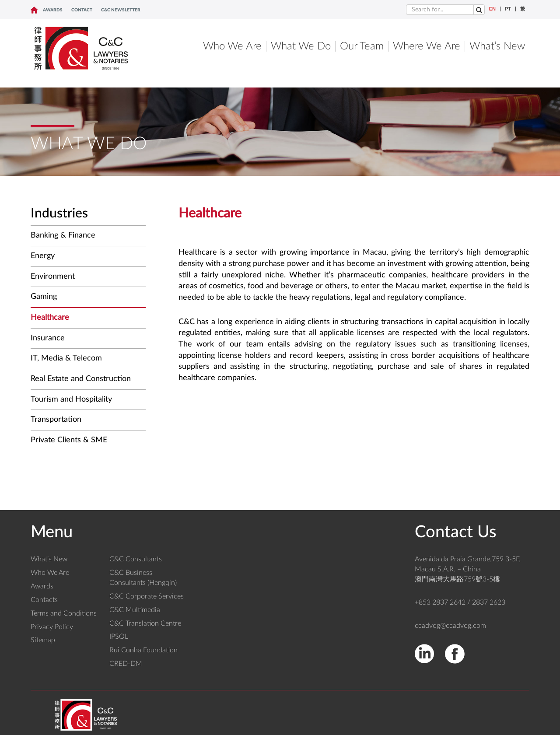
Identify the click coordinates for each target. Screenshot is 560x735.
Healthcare (50, 318)
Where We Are (427, 46)
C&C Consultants (136, 559)
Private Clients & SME (69, 440)
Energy (43, 256)
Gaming (44, 297)
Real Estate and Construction (81, 379)
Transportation (56, 420)
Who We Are (232, 46)
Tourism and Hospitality (71, 399)
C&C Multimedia (135, 610)
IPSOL (119, 637)
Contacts (44, 600)
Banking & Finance (63, 235)
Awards (53, 10)
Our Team (362, 46)
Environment (53, 276)
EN (492, 9)
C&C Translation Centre (145, 623)
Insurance (48, 338)
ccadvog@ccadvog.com (450, 626)
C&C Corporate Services (147, 596)
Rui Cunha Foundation (143, 650)
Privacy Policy (52, 627)
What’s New (497, 46)
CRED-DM (126, 664)
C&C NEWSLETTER (121, 10)
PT (508, 9)
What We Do (301, 46)
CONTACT (82, 10)
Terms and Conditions (64, 613)
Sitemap (43, 640)
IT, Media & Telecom (66, 358)
